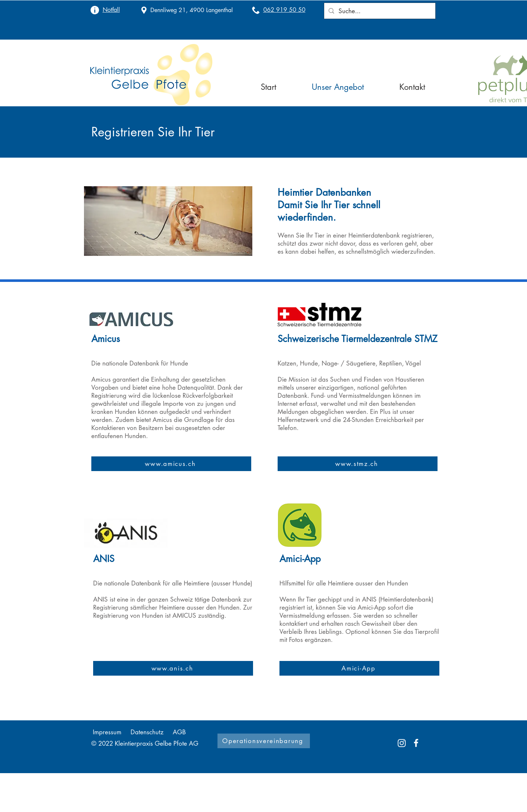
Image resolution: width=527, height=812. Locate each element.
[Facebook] (416, 743)
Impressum (107, 732)
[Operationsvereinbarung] (264, 741)
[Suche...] (379, 11)
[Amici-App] (359, 668)
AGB (179, 732)
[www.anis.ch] (173, 668)
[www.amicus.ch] (171, 464)
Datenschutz (147, 732)
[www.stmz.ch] (358, 464)
